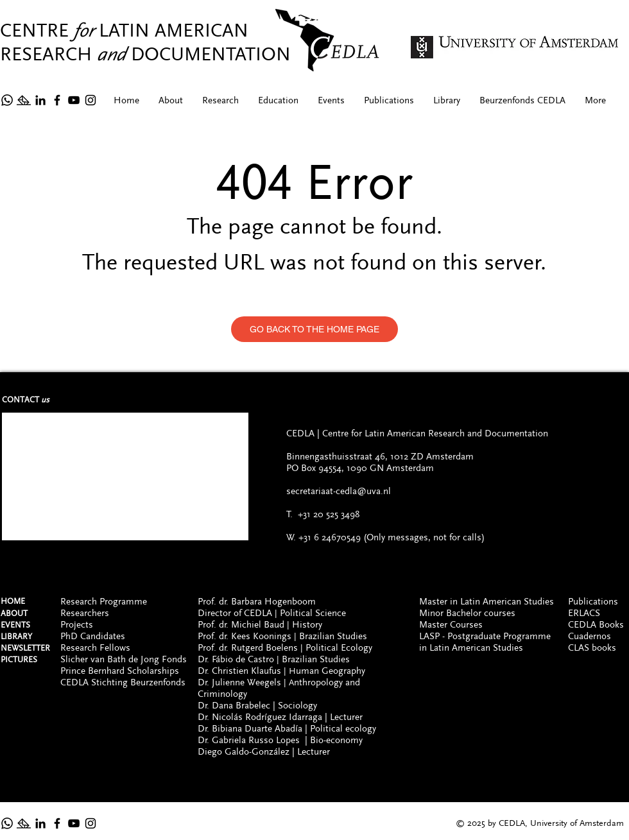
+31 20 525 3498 (329, 514)
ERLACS (584, 613)
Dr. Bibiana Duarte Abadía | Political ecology (287, 728)
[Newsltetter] (24, 100)
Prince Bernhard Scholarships (120, 671)
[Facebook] (57, 100)
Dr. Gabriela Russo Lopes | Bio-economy (280, 740)
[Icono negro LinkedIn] (40, 100)
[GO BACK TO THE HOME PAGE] (314, 329)
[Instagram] (90, 100)
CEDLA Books (596, 624)
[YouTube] (74, 100)
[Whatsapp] (7, 100)
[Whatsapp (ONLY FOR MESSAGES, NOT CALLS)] (7, 823)
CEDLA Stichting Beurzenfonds (123, 682)
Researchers (85, 613)
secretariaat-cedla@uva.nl (339, 491)
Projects (77, 624)
